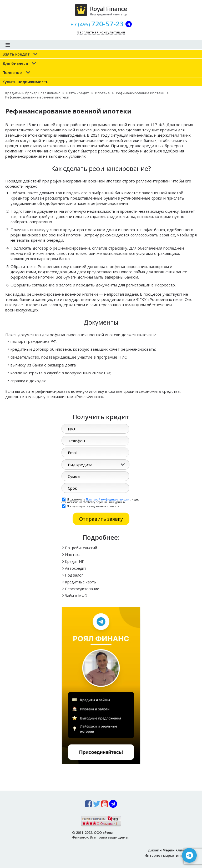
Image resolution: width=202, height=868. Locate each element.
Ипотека (73, 555)
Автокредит (76, 568)
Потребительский (81, 548)
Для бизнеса (15, 63)
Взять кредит (16, 54)
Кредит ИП (75, 561)
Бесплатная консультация (101, 32)
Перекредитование (82, 589)
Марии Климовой (178, 850)
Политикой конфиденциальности (108, 499)
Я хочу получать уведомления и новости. (91, 506)
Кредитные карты (81, 582)
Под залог (74, 575)
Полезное (12, 72)
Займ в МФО (76, 596)
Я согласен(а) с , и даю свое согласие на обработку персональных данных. (100, 500)
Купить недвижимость (25, 82)
